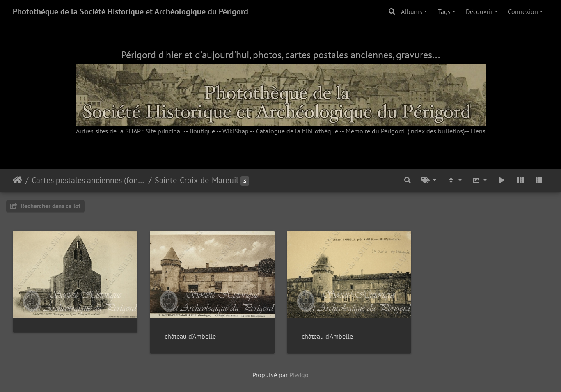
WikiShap (236, 131)
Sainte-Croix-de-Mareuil (197, 180)
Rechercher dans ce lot (45, 206)
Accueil (17, 180)
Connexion (523, 11)
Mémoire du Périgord (375, 131)
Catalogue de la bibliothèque (297, 131)
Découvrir (479, 11)
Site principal (164, 131)
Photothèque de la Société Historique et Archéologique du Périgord (131, 11)
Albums (412, 11)
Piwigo (299, 375)
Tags (444, 11)
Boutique (202, 131)
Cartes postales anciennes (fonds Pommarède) (88, 180)
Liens (478, 131)
